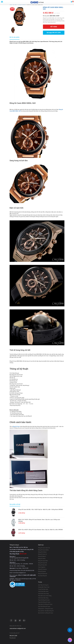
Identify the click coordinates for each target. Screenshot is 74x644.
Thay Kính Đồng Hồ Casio (44, 602)
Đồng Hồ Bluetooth (43, 573)
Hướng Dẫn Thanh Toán (44, 587)
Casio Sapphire (42, 567)
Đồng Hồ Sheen (42, 558)
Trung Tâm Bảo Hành (43, 589)
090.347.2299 (13, 636)
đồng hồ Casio (16, 426)
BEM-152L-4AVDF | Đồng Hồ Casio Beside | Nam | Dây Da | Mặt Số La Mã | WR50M (41, 530)
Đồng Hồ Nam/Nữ (42, 565)
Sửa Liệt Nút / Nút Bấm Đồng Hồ (46, 611)
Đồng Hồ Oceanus (42, 569)
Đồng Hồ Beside (42, 571)
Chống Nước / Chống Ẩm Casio (46, 609)
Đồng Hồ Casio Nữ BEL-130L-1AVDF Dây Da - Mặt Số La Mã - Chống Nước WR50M (41, 509)
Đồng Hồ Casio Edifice (43, 550)
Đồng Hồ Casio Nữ (43, 563)
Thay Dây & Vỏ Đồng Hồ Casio (45, 604)
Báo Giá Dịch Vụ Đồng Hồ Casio (46, 613)
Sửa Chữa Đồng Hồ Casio (44, 606)
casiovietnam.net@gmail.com (18, 628)
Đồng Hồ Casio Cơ (42, 554)
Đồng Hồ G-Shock (42, 552)
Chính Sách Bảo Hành (43, 591)
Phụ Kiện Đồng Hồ (42, 576)
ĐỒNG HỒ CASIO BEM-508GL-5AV (53, 8)
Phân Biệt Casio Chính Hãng (45, 596)
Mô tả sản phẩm (15, 37)
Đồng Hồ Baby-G (42, 556)
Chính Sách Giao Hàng (43, 594)
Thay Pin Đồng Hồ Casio (44, 600)
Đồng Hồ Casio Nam (43, 561)
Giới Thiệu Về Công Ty (43, 585)
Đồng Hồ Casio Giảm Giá (44, 548)
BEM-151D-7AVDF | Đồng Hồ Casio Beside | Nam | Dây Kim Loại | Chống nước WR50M (39, 520)
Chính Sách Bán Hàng (43, 598)
